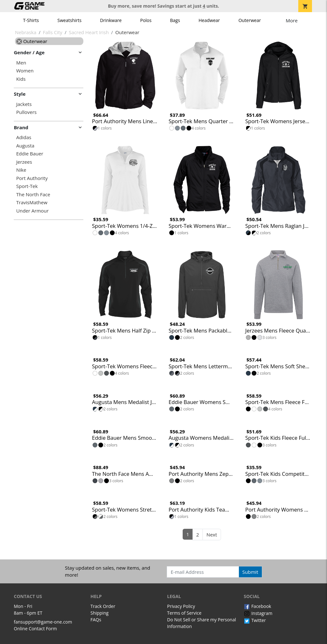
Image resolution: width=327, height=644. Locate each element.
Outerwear (250, 20)
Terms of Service (184, 613)
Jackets (24, 104)
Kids (21, 79)
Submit (250, 572)
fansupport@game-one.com (43, 622)
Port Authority (32, 178)
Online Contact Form (35, 629)
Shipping (99, 613)
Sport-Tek (27, 186)
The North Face (33, 195)
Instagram (258, 613)
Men (21, 63)
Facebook (257, 606)
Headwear (209, 20)
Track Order (103, 606)
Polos (146, 20)
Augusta (25, 146)
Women (25, 71)
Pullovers (27, 112)
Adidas (24, 137)
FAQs (96, 620)
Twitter (255, 620)
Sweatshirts (69, 20)
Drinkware (111, 20)
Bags (175, 20)
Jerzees (24, 162)
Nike (21, 170)
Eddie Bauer (30, 154)
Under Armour (33, 211)
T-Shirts (31, 20)
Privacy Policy (181, 606)
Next (212, 535)
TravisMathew (32, 202)
